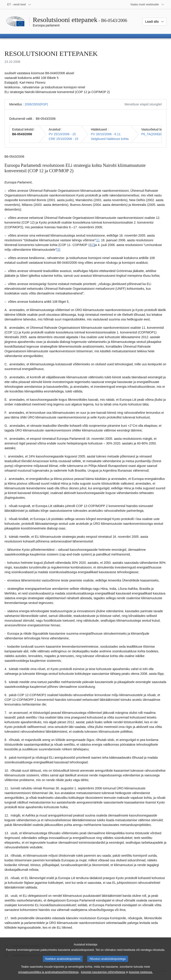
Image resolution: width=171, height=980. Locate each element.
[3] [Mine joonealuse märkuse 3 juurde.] (58, 250)
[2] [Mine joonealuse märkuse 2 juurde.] (93, 245)
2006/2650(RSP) (36, 104)
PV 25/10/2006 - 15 (62, 134)
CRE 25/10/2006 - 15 (64, 139)
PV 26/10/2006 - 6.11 (106, 134)
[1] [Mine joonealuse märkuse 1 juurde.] (98, 240)
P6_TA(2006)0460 (154, 134)
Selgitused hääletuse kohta (110, 139)
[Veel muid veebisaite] (147, 4)
